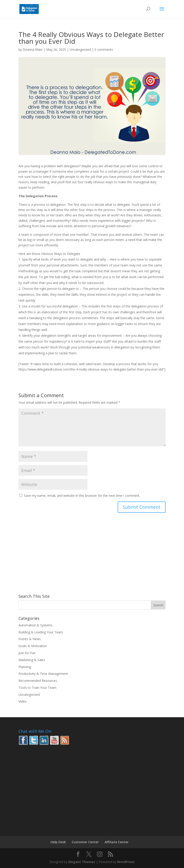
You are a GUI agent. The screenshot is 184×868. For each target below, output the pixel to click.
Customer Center (85, 842)
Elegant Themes (82, 862)
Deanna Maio (33, 49)
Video (23, 701)
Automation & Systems (36, 625)
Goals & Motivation (33, 646)
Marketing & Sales (32, 660)
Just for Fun (27, 653)
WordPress (126, 862)
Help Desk (58, 842)
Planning (25, 667)
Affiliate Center (117, 842)
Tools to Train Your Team (37, 688)
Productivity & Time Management (43, 674)
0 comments (104, 49)
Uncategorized (80, 49)
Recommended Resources (38, 681)
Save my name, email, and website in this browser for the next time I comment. (82, 496)
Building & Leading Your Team (41, 632)
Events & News (30, 639)
